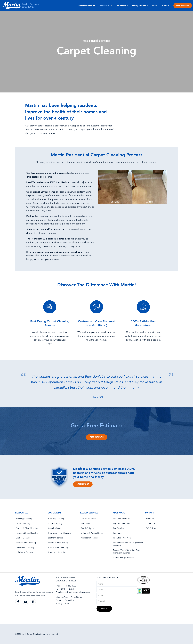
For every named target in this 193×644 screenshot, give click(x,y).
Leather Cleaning (23, 538)
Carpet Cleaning (23, 523)
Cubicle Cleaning (56, 528)
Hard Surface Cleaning (58, 547)
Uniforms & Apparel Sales (92, 533)
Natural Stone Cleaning (26, 543)
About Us (150, 519)
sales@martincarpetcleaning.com (77, 592)
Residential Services (96, 41)
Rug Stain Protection (122, 538)
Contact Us (150, 523)
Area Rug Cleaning (24, 519)
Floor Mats (85, 523)
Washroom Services (89, 538)
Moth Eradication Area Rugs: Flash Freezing (128, 544)
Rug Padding (119, 528)
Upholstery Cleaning (25, 552)
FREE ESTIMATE (183, 5)
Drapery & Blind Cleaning (27, 528)
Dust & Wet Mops (88, 519)
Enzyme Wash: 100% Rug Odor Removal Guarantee (127, 552)
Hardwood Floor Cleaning (27, 533)
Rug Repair (118, 533)
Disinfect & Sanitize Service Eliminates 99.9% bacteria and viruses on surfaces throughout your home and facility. (104, 473)
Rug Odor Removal (121, 523)
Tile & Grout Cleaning (25, 547)
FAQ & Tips (151, 528)
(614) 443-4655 (69, 586)
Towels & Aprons (88, 528)
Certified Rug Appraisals (124, 558)
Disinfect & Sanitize (122, 519)
